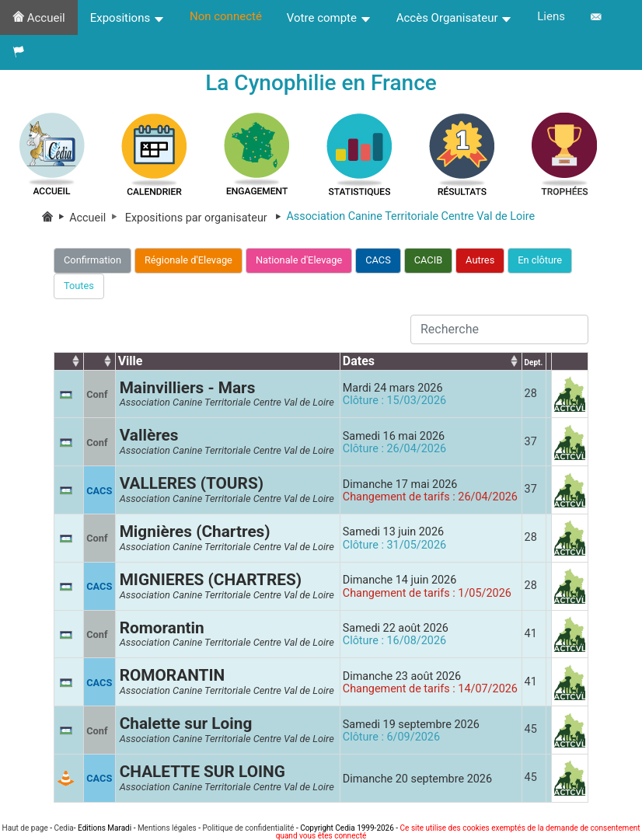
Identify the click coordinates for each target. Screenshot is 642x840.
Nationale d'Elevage (299, 260)
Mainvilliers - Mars (188, 388)
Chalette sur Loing (186, 723)
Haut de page (25, 828)
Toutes (79, 286)
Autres (480, 260)
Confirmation (92, 260)
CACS (378, 260)
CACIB (428, 260)
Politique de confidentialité (248, 828)
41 (531, 634)
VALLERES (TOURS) (192, 483)
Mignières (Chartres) (195, 532)
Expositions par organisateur (206, 218)
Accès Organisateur (455, 18)
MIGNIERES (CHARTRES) (211, 580)
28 (531, 394)
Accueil (39, 18)
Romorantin (162, 628)
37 (531, 442)
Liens (551, 16)
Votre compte (329, 18)
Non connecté (226, 16)
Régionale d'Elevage (188, 260)
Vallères (149, 435)
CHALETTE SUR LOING (202, 772)
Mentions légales (167, 828)
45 (531, 729)
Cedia (63, 828)
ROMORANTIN (173, 675)
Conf (97, 394)
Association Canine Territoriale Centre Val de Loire (227, 402)
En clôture (540, 260)
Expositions (127, 18)
